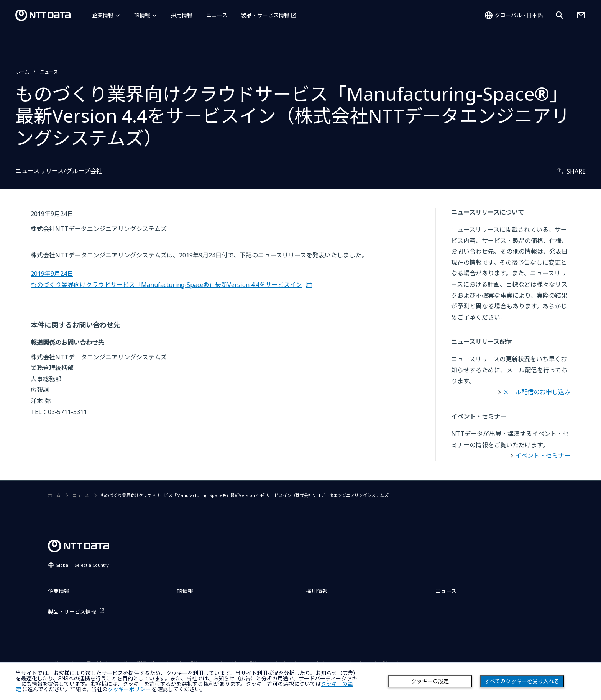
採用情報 (182, 15)
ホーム (22, 72)
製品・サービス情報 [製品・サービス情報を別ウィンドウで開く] (265, 15)
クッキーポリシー (129, 689)
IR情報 (142, 15)
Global (82, 565)
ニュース (217, 15)
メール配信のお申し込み (537, 392)
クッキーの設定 (430, 681)
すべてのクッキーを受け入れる (522, 681)
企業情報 (103, 15)
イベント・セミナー (543, 456)
